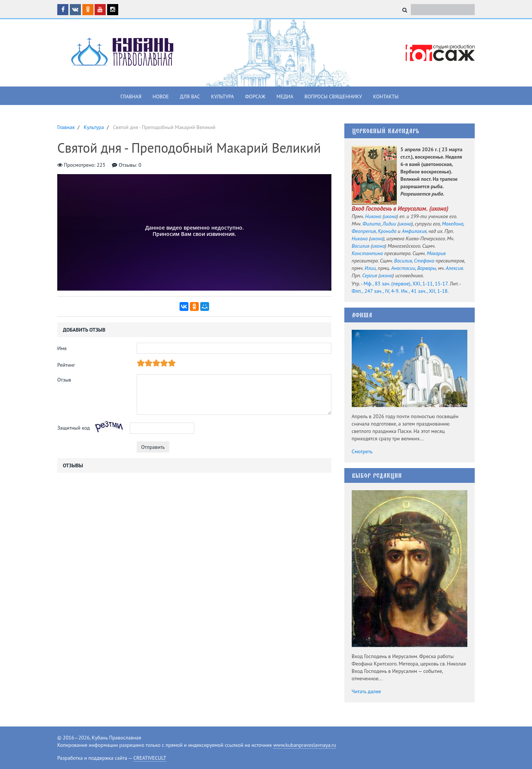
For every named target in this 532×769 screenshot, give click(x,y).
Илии (370, 268)
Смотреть (362, 451)
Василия (361, 246)
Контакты (386, 96)
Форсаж (255, 96)
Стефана (424, 261)
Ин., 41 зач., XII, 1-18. (425, 291)
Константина (367, 253)
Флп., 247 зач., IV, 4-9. (376, 291)
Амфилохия (414, 231)
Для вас (190, 96)
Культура (222, 96)
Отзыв (64, 380)
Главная (131, 96)
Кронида (387, 231)
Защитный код (74, 428)
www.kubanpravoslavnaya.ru (305, 745)
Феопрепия (364, 231)
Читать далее (366, 691)
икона (439, 209)
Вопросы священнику (333, 96)
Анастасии (403, 268)
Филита (371, 224)
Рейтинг (66, 365)
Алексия (454, 268)
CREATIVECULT (150, 758)
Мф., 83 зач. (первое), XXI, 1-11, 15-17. (406, 284)
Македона (453, 224)
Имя (62, 348)
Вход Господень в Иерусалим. (390, 209)
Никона (373, 216)
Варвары (427, 268)
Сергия (369, 275)
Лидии (389, 224)
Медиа (285, 96)
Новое (161, 96)
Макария (436, 253)
